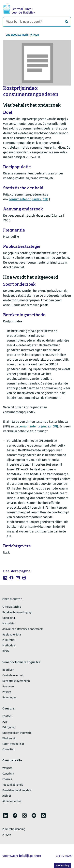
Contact (7, 716)
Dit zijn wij (9, 727)
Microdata (8, 624)
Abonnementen (12, 801)
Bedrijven (8, 670)
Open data (9, 618)
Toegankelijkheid (13, 785)
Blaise (6, 651)
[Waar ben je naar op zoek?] (37, 22)
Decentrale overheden (16, 681)
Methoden (9, 646)
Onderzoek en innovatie (17, 733)
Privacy (7, 692)
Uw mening (62, 866)
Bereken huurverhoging (17, 613)
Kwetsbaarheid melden (17, 791)
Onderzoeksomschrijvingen (22, 35)
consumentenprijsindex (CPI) (29, 199)
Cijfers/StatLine (12, 607)
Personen (8, 687)
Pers (5, 722)
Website (7, 768)
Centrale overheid (13, 676)
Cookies (7, 779)
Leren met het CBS (13, 744)
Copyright (8, 774)
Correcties (8, 750)
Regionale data (12, 635)
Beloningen (9, 698)
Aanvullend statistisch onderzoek (22, 629)
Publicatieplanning (14, 829)
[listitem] (5, 578)
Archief (7, 796)
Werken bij (9, 739)
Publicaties (9, 640)
